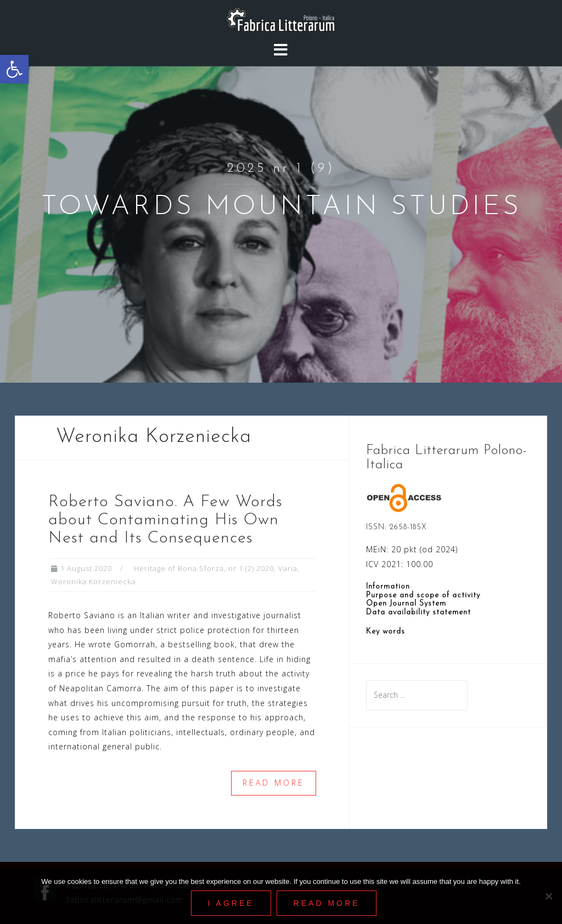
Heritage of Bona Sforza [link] (179, 568)
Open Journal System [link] (406, 604)
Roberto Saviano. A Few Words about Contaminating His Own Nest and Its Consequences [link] (165, 520)
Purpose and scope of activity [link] (423, 595)
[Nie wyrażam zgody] (548, 896)
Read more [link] (274, 783)
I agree (231, 903)
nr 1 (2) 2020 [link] (251, 568)
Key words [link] (386, 632)
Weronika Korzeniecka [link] (93, 581)
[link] (14, 69)
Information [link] (388, 587)
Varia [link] (288, 568)
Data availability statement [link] (418, 612)
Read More (327, 903)
